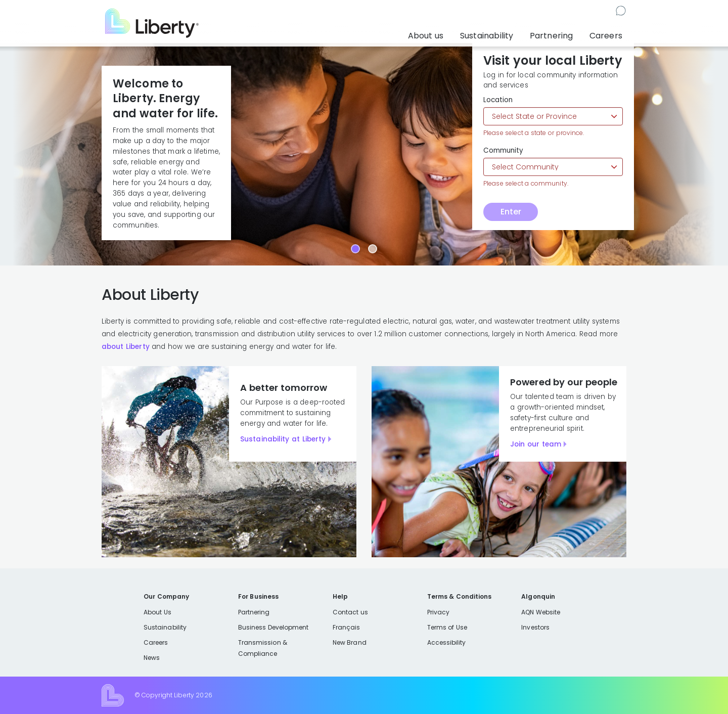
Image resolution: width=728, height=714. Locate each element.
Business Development (274, 627)
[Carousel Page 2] (373, 249)
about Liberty (126, 347)
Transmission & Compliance (263, 648)
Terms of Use (447, 627)
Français (346, 627)
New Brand (350, 642)
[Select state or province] (553, 116)
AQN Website (541, 612)
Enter (511, 212)
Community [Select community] (503, 151)
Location (498, 100)
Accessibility (447, 642)
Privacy (438, 612)
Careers (608, 33)
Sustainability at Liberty (283, 439)
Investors (535, 627)
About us (444, 33)
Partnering (560, 33)
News (152, 658)
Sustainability (500, 33)
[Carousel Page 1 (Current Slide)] (355, 249)
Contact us (605, 12)
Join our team (536, 444)
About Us (157, 612)
